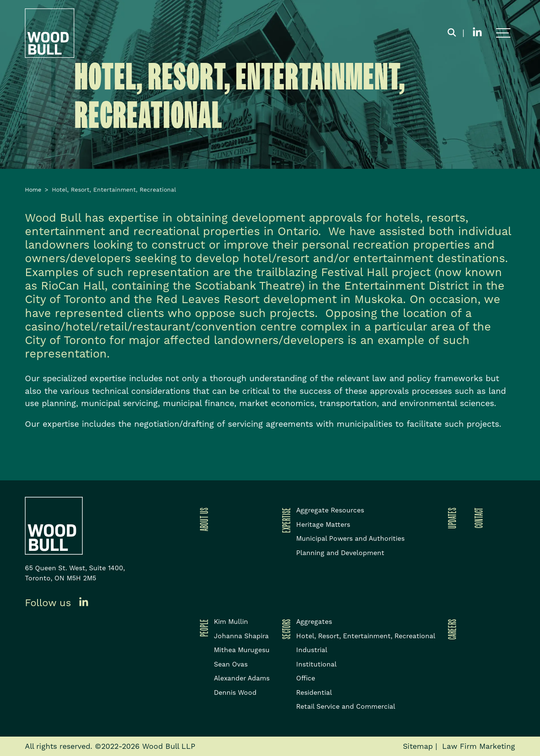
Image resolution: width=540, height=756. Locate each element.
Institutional (316, 664)
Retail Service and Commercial (346, 706)
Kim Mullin (231, 622)
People (202, 628)
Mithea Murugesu (242, 650)
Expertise (285, 520)
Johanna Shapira (241, 636)
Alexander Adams (242, 678)
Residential (314, 692)
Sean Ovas (231, 664)
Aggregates (314, 622)
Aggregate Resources (330, 510)
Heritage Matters (323, 524)
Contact (477, 518)
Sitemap (418, 746)
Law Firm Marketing (479, 746)
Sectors (285, 629)
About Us (202, 519)
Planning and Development (340, 553)
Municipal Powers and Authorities (350, 538)
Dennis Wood (235, 692)
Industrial (312, 650)
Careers (451, 629)
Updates (451, 518)
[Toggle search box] (452, 33)
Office (306, 678)
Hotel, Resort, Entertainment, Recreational (366, 636)
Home (33, 190)
